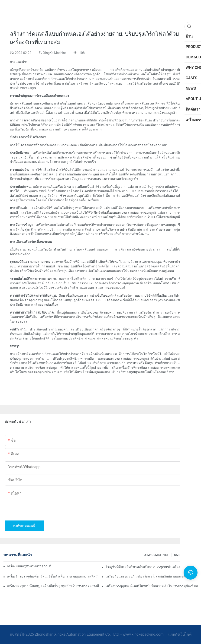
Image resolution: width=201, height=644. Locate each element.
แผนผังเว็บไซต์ (179, 634)
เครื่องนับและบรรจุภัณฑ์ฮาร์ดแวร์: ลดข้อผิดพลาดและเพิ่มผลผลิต (151, 576)
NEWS (191, 555)
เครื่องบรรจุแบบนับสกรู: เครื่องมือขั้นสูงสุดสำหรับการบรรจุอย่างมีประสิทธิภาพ (53, 586)
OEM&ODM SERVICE (157, 555)
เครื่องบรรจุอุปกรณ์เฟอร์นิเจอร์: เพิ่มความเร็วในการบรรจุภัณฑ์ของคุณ (152, 586)
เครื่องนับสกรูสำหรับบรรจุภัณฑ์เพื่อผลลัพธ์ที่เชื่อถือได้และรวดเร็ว (29, 566)
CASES (178, 555)
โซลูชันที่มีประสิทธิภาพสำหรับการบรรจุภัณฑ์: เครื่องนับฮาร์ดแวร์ (152, 567)
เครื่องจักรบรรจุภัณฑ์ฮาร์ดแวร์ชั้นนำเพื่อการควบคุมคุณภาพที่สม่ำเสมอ (53, 576)
